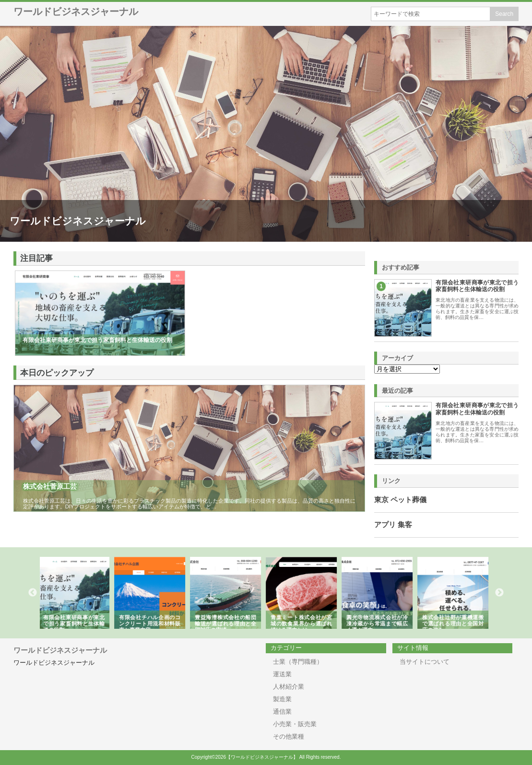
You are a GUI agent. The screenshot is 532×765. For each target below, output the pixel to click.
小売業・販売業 (295, 724)
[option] (78, 593)
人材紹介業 (289, 687)
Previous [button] (33, 593)
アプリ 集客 (393, 525)
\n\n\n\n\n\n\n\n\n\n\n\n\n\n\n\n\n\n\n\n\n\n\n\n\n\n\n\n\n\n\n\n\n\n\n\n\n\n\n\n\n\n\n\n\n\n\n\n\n (407, 369)
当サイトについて (425, 662)
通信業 (282, 712)
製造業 (282, 699)
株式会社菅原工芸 (50, 486)
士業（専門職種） (298, 662)
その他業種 (289, 736)
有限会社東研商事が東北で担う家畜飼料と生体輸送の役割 (477, 286)
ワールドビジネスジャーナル (76, 12)
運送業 (282, 674)
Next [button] (499, 593)
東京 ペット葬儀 (400, 500)
